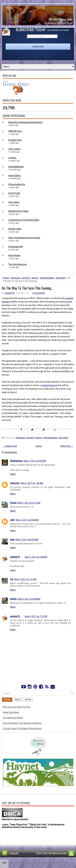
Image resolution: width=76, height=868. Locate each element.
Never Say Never (11, 712)
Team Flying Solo (27, 853)
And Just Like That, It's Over (17, 707)
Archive (28, 700)
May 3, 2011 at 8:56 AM (27, 540)
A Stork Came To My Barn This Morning (22, 728)
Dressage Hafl (15, 247)
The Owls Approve (17, 264)
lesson (35, 278)
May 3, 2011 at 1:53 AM (32, 483)
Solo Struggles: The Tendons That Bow (22, 723)
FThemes (29, 861)
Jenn (12, 520)
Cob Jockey (14, 149)
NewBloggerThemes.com (54, 863)
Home (6, 278)
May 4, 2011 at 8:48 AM (29, 599)
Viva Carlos (14, 202)
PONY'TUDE (14, 193)
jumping (26, 278)
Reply (13, 474)
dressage (16, 278)
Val (12, 579)
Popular (7, 700)
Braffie (13, 599)
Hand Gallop (15, 176)
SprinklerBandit (16, 167)
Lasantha (56, 861)
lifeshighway (16, 461)
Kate (12, 540)
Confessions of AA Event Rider (24, 220)
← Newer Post (10, 446)
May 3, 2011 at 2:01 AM (29, 503)
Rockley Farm (15, 140)
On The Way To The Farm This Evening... (27, 288)
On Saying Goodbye (13, 718)
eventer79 (9, 293)
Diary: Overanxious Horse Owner (24, 238)
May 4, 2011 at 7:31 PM (36, 616)
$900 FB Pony (15, 131)
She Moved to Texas (18, 211)
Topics (18, 700)
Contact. (12, 158)
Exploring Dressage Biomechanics (25, 122)
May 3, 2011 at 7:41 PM (25, 579)
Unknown (15, 483)
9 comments (39, 293)
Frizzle (13, 503)
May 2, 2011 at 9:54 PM (35, 461)
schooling (61, 278)
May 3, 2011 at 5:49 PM (36, 557)
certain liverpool (49, 385)
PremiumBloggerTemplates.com (25, 863)
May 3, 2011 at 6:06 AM (27, 520)
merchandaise (47, 278)
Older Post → (67, 446)
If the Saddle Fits (17, 184)
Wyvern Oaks (15, 229)
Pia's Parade (14, 256)
